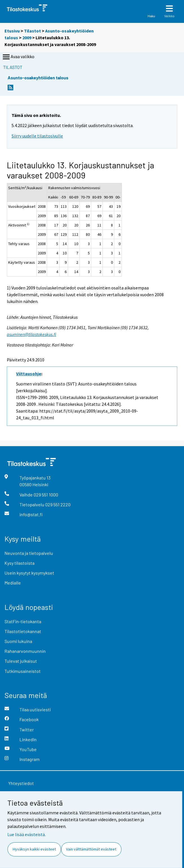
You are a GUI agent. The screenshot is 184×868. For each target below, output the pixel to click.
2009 (27, 38)
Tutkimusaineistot (23, 671)
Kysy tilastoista (19, 563)
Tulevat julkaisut (21, 661)
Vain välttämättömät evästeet (91, 849)
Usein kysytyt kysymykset (29, 573)
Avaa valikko (18, 57)
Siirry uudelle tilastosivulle (37, 136)
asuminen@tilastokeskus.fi (31, 334)
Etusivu (12, 31)
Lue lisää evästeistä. (27, 834)
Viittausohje (29, 374)
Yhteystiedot (21, 783)
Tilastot (32, 31)
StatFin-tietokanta (23, 621)
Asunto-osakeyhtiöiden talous (38, 78)
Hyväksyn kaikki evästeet (34, 849)
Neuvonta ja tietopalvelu (29, 553)
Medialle (13, 583)
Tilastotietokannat (23, 631)
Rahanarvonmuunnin (25, 651)
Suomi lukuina (18, 641)
